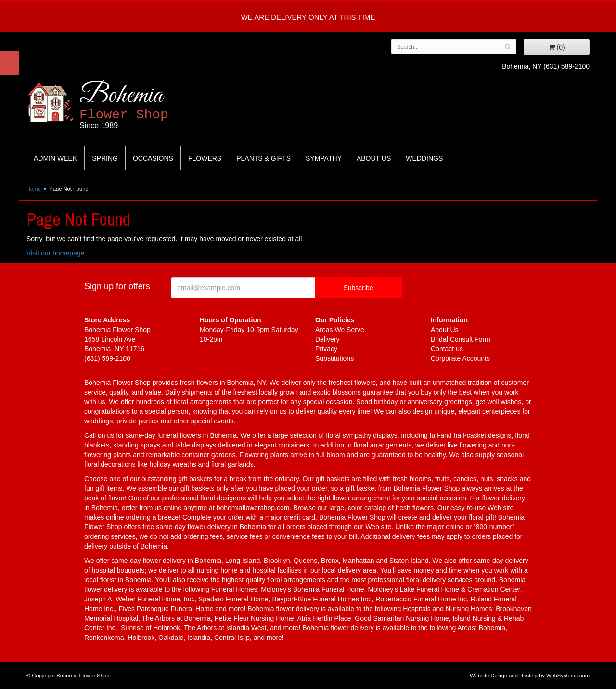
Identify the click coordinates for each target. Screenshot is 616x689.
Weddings (424, 158)
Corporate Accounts (460, 358)
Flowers (205, 158)
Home (34, 189)
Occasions (153, 158)
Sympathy (324, 158)
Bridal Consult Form (461, 339)
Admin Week (55, 158)
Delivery (327, 339)
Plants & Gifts (263, 158)
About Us (374, 158)
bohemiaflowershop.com (253, 508)
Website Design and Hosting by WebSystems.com (530, 676)
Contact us (447, 349)
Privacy (326, 349)
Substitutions (334, 358)
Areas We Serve (340, 330)
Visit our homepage (55, 253)
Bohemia (148, 105)
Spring (105, 158)
